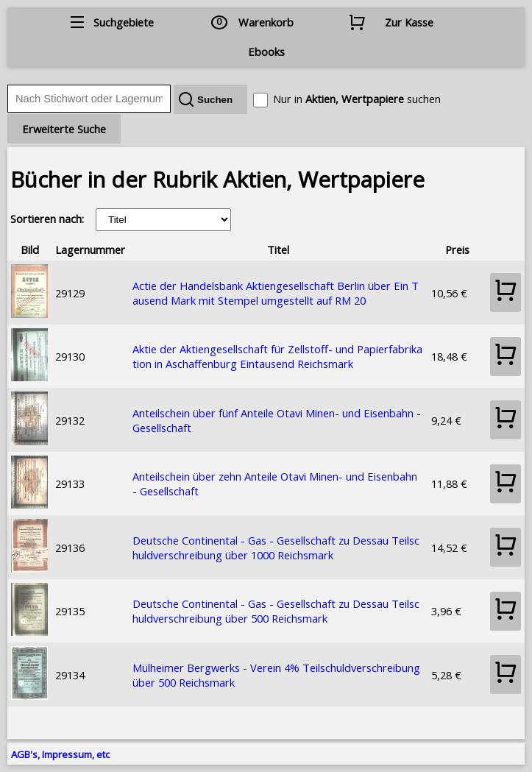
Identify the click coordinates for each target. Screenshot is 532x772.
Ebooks (266, 52)
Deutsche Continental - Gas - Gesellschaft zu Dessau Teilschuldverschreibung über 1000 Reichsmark (276, 548)
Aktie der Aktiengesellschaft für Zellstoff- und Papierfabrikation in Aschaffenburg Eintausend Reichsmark (277, 356)
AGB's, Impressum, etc (60, 754)
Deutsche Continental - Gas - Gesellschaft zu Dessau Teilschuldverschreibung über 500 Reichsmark (276, 611)
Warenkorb (266, 22)
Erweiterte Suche (64, 129)
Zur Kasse (409, 22)
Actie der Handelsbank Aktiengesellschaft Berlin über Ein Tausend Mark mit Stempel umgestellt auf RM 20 (276, 293)
